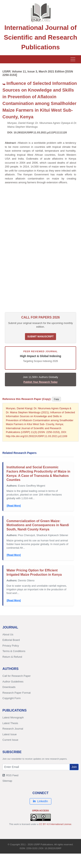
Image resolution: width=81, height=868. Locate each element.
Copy (56, 399)
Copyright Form (12, 698)
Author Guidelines (13, 682)
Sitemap (7, 781)
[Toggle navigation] (73, 59)
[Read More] (14, 506)
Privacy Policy (11, 646)
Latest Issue (10, 734)
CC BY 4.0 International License (55, 824)
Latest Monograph (13, 717)
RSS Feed (10, 775)
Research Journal (13, 729)
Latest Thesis (10, 723)
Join (74, 767)
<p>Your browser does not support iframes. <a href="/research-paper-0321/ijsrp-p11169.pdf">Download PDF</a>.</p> (40, 250)
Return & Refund (12, 657)
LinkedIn (40, 801)
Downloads (9, 687)
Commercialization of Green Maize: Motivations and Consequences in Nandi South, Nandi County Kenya (38, 525)
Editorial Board (11, 640)
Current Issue (10, 740)
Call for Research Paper (17, 676)
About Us (8, 634)
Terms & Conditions (14, 651)
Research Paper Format (17, 693)
